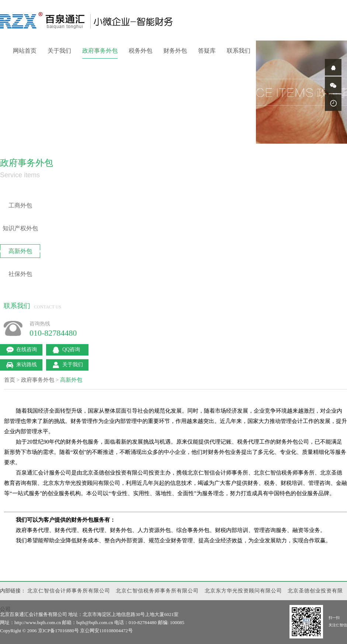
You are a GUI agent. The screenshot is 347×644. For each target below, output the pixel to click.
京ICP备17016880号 (58, 631)
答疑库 (207, 51)
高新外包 (20, 251)
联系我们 (239, 51)
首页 (10, 380)
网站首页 (25, 51)
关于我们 (59, 51)
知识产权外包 (20, 228)
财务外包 (175, 51)
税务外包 (140, 51)
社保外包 (20, 274)
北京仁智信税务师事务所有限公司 (157, 591)
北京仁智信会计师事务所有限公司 (69, 591)
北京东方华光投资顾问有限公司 (243, 591)
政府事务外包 (100, 51)
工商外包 (20, 205)
